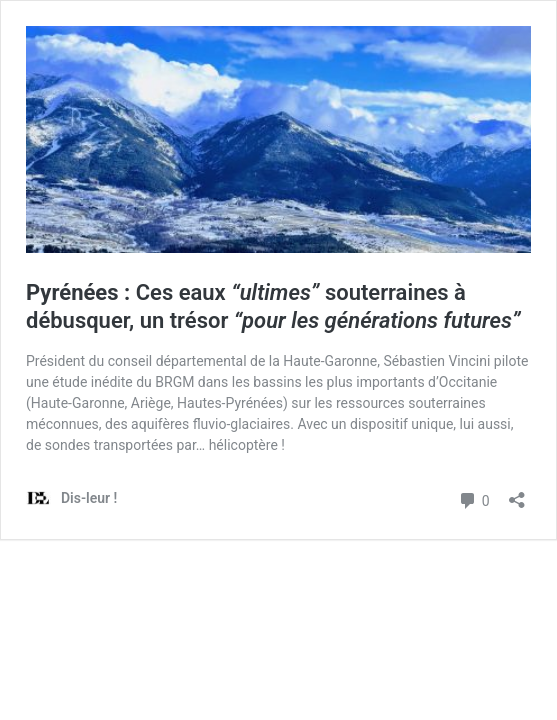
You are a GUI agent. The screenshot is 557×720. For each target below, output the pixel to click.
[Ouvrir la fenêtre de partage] (517, 493)
